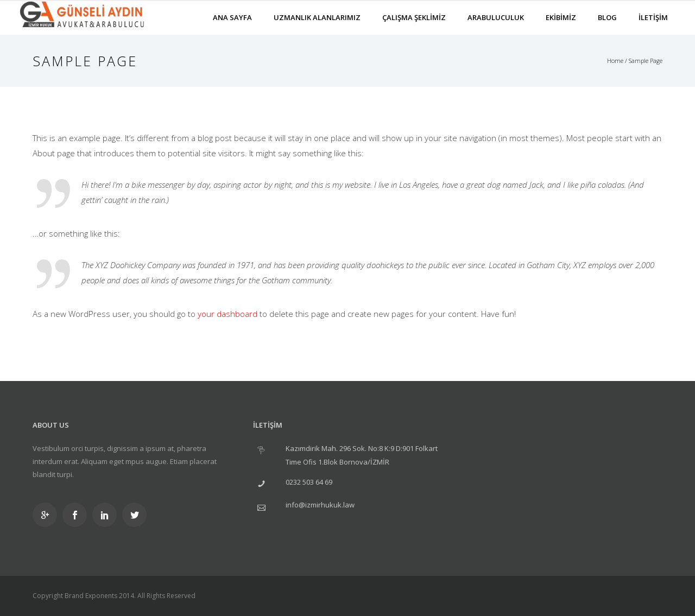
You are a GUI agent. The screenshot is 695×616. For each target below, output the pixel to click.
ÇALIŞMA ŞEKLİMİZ (414, 17)
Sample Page (646, 61)
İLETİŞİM (653, 17)
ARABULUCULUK (496, 17)
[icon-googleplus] (48, 515)
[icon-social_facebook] (77, 515)
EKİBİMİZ (561, 17)
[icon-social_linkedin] (107, 515)
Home (615, 61)
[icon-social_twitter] (134, 515)
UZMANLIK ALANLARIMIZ (317, 17)
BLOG (607, 17)
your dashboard (228, 314)
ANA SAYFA (232, 17)
